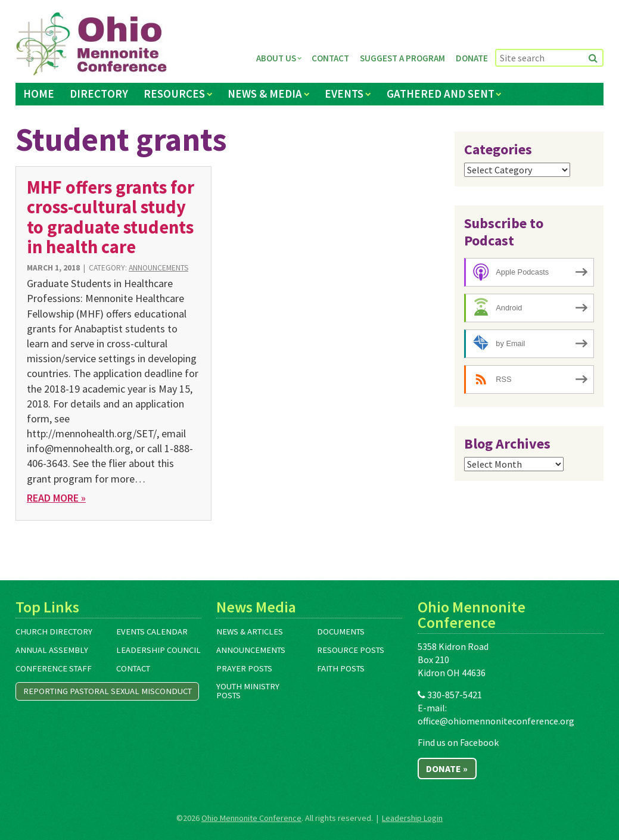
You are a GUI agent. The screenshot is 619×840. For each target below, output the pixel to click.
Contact (330, 58)
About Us (276, 58)
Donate (472, 58)
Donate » (447, 769)
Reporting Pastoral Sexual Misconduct (108, 691)
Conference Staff (54, 668)
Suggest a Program (402, 58)
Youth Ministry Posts (248, 691)
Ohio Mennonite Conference (251, 818)
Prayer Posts (244, 668)
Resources (174, 94)
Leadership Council (158, 650)
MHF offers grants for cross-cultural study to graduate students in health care (111, 217)
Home (39, 94)
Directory (99, 94)
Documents (341, 631)
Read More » (56, 498)
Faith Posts (341, 668)
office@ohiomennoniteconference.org (496, 721)
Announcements (158, 268)
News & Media (265, 94)
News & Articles (250, 631)
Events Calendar (152, 631)
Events (344, 94)
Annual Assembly (52, 650)
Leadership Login (412, 818)
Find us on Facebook (458, 742)
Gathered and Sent (441, 94)
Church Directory (54, 631)
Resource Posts (351, 650)
